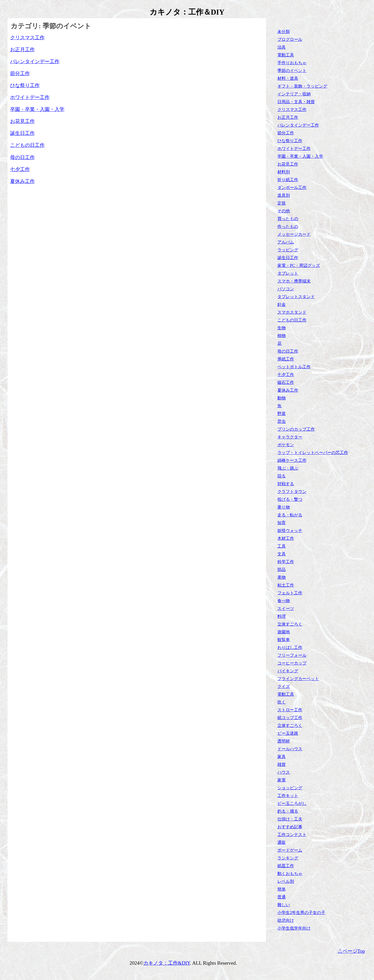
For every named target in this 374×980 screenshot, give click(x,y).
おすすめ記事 (290, 827)
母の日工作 (288, 351)
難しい (284, 905)
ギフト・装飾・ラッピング (302, 86)
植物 (282, 336)
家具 (282, 757)
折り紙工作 (288, 180)
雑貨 (282, 764)
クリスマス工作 (292, 110)
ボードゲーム (290, 850)
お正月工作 (288, 117)
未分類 (284, 32)
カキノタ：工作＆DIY (187, 12)
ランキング (288, 858)
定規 (282, 203)
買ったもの (288, 219)
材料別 (284, 172)
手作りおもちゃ (292, 63)
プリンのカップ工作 (296, 429)
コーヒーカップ (292, 663)
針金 (282, 304)
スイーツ (286, 609)
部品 (282, 570)
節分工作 (286, 133)
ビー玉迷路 (288, 733)
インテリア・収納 (294, 94)
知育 (282, 523)
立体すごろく (290, 624)
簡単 (282, 889)
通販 (282, 842)
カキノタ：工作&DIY (167, 963)
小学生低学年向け (294, 928)
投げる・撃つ (290, 499)
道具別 (284, 195)
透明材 (284, 741)
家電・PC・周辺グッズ (299, 265)
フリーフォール (292, 655)
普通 (282, 897)
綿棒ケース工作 (292, 460)
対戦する (286, 484)
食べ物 (284, 601)
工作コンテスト (292, 835)
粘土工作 (286, 585)
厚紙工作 (286, 359)
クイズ (284, 686)
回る (282, 476)
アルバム (286, 242)
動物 (282, 398)
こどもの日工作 (292, 320)
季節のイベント (292, 71)
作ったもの (288, 226)
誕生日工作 (288, 258)
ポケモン (286, 445)
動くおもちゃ (290, 874)
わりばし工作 (290, 647)
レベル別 (286, 881)
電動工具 (286, 55)
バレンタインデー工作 (298, 125)
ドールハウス (290, 749)
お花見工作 (288, 164)
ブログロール (290, 39)
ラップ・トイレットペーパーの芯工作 (313, 453)
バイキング (288, 671)
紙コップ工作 (290, 718)
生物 (282, 328)
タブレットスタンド (296, 297)
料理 (282, 616)
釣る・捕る (288, 811)
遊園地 (284, 632)
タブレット (288, 273)
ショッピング (290, 788)
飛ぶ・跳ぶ (288, 468)
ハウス (284, 772)
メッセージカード (294, 234)
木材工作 (286, 538)
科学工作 (286, 562)
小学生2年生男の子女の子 (301, 913)
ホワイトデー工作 (294, 149)
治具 (282, 47)
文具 (282, 554)
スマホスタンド (292, 312)
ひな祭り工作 (290, 141)
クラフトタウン (292, 492)
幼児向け (286, 920)
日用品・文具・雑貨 (296, 102)
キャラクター (290, 437)
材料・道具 (288, 78)
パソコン (286, 289)
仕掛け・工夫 (290, 819)
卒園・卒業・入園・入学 (300, 156)
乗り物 (284, 507)
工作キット (288, 796)
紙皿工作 (286, 866)
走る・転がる (290, 515)
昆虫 (282, 421)
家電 (282, 780)
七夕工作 (286, 375)
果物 (282, 577)
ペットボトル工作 (294, 367)
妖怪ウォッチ (290, 531)
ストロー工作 (290, 710)
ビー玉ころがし (292, 803)
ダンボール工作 (292, 188)
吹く (282, 702)
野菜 (282, 414)
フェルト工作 (290, 593)
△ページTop (351, 951)
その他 (284, 211)
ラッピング (288, 250)
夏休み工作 (288, 390)
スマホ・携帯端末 (294, 281)
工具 (282, 546)
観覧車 (284, 640)
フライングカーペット (298, 679)
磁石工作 (286, 382)
